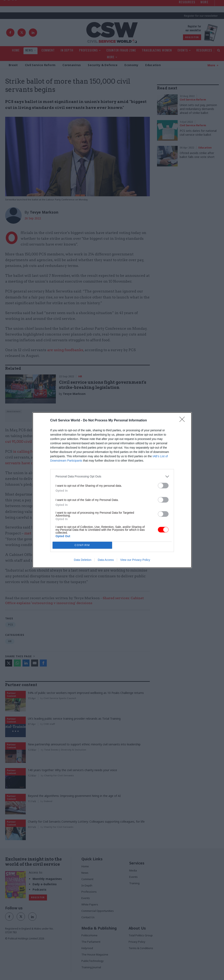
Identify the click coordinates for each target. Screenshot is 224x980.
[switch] (163, 486)
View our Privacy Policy (135, 560)
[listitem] (112, 477)
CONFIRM (82, 545)
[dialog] (112, 490)
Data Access (106, 560)
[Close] (183, 421)
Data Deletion (83, 560)
